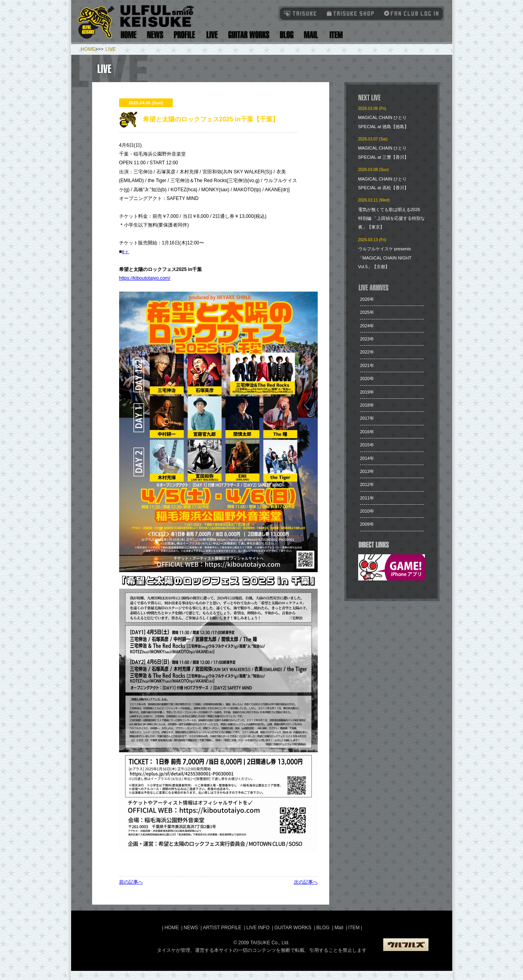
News (155, 35)
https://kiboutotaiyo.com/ (145, 278)
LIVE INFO (258, 928)
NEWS (191, 928)
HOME (88, 49)
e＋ (126, 252)
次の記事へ (306, 882)
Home (129, 35)
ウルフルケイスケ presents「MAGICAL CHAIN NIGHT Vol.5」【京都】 (385, 258)
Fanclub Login (409, 13)
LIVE (111, 49)
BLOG (323, 928)
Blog (287, 35)
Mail (311, 35)
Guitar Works (249, 35)
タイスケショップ (350, 13)
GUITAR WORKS (293, 928)
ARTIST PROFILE (222, 928)
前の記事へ (131, 882)
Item (335, 35)
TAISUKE (301, 13)
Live (212, 35)
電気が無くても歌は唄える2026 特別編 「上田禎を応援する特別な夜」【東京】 (392, 218)
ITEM (355, 928)
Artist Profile (185, 35)
